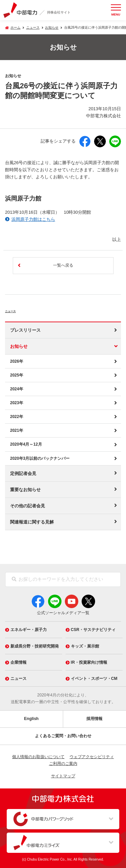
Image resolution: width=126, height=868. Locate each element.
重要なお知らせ (25, 490)
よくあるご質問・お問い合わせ (63, 736)
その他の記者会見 (28, 506)
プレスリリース (25, 330)
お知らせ (52, 27)
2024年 (17, 389)
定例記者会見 (23, 473)
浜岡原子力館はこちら (33, 219)
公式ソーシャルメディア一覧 (63, 613)
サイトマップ (63, 776)
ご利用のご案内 (63, 764)
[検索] (14, 579)
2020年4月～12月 (26, 444)
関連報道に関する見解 (32, 522)
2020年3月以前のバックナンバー (40, 458)
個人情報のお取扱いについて (38, 757)
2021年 (17, 430)
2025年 (17, 375)
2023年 (17, 403)
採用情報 (94, 719)
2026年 (17, 361)
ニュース (18, 310)
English (31, 719)
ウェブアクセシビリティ (92, 757)
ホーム (15, 27)
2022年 (17, 417)
